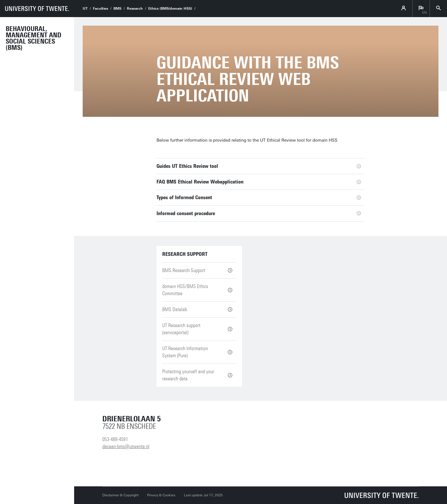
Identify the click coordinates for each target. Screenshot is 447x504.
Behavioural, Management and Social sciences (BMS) (33, 38)
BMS (117, 9)
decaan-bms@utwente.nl (126, 446)
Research (135, 9)
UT (85, 9)
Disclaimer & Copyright (120, 495)
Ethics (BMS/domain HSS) (170, 9)
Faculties (100, 9)
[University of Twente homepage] (37, 9)
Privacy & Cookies (161, 495)
